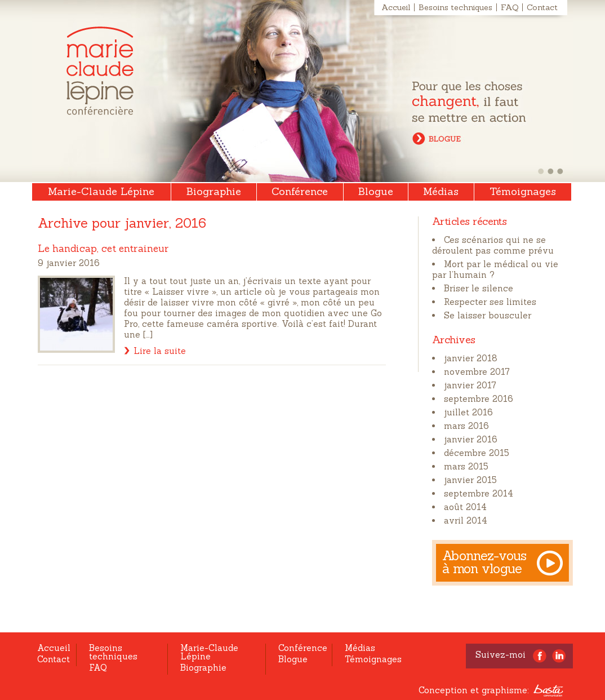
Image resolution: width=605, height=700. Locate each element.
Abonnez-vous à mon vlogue (484, 562)
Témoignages (523, 191)
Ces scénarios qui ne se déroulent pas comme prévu (493, 245)
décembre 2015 (477, 453)
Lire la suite (160, 351)
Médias (441, 191)
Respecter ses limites (490, 302)
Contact (542, 7)
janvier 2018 (471, 358)
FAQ (510, 7)
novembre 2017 (477, 372)
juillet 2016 (468, 412)
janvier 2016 (471, 439)
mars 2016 (466, 426)
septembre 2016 (479, 399)
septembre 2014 (479, 493)
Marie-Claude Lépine (100, 71)
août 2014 (465, 507)
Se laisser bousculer (488, 315)
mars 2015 (466, 466)
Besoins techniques (455, 7)
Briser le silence (479, 288)
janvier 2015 (470, 480)
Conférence (300, 191)
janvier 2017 (470, 385)
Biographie (214, 191)
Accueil (396, 7)
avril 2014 (466, 520)
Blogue (376, 191)
